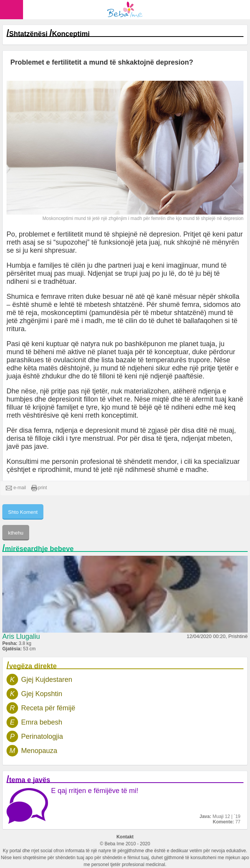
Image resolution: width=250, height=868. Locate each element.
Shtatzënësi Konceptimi (50, 34)
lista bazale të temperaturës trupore (156, 360)
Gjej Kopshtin (42, 694)
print (39, 488)
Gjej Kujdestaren (47, 680)
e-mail (16, 488)
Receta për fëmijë (48, 708)
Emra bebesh (42, 722)
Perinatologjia (42, 736)
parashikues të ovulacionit (46, 360)
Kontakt (125, 837)
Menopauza (39, 751)
